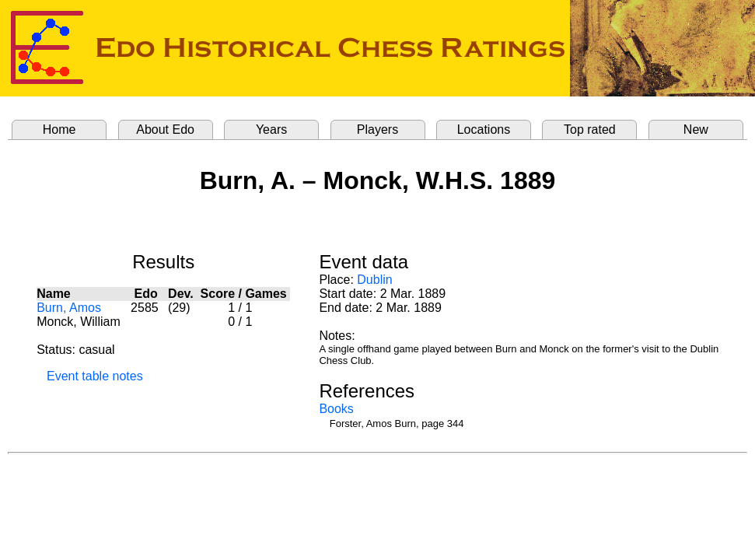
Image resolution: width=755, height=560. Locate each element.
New (696, 129)
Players (377, 129)
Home (59, 129)
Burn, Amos (69, 308)
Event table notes (95, 376)
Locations (484, 129)
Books (336, 409)
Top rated (590, 129)
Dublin (374, 280)
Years (271, 129)
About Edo (165, 129)
